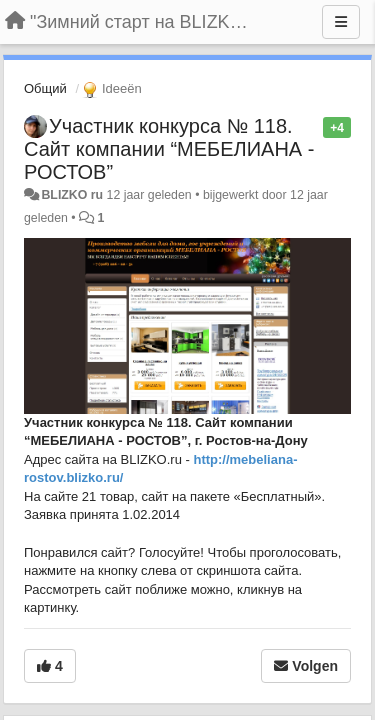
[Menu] (341, 22)
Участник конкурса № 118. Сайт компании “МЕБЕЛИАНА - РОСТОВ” (169, 149)
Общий (45, 88)
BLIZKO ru (73, 195)
